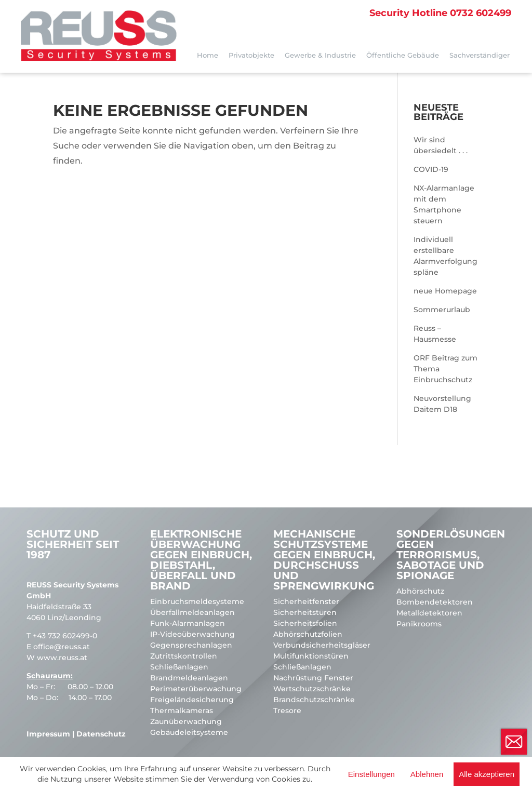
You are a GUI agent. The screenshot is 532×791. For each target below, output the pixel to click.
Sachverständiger (480, 55)
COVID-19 (431, 169)
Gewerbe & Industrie (320, 55)
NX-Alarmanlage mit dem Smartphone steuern (444, 204)
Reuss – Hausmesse (435, 334)
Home (208, 55)
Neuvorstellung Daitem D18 (442, 404)
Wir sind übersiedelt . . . (441, 145)
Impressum (48, 734)
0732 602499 (440, 13)
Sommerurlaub (442, 310)
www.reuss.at (62, 658)
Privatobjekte (251, 55)
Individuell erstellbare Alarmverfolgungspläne (445, 256)
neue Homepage (445, 291)
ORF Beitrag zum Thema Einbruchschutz (445, 369)
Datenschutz (101, 734)
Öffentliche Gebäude (403, 55)
